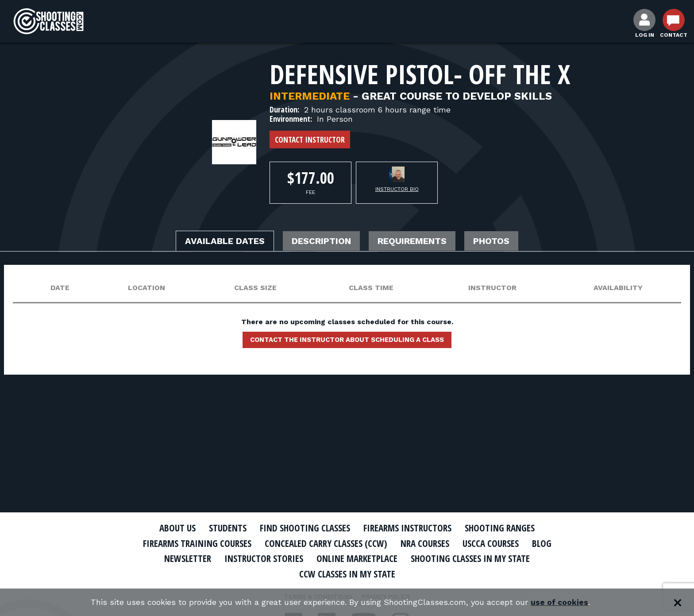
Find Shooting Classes (305, 528)
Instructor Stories (264, 558)
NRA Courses (425, 543)
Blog (542, 543)
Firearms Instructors (407, 528)
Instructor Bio (397, 189)
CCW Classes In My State (347, 574)
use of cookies (560, 602)
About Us (177, 528)
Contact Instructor (310, 139)
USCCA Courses (491, 543)
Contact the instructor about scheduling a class (347, 340)
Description (321, 241)
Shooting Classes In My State (470, 558)
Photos (491, 241)
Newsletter (188, 558)
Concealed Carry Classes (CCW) (326, 543)
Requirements (412, 241)
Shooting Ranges (500, 528)
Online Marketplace (357, 558)
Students (228, 528)
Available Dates (225, 241)
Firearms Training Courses (197, 543)
